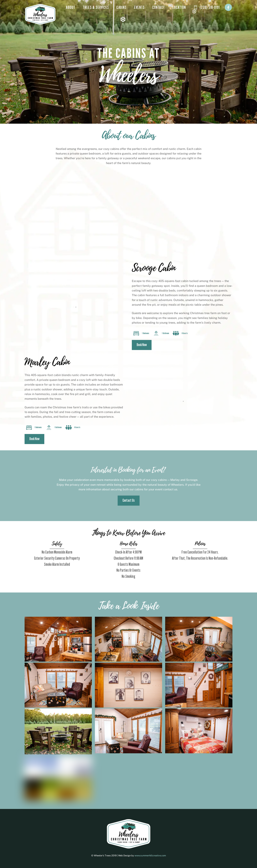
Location (179, 7)
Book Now (142, 345)
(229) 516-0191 (207, 7)
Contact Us (129, 500)
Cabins (121, 7)
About (71, 7)
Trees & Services (96, 7)
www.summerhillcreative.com (150, 856)
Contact (159, 7)
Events (139, 7)
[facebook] (228, 7)
